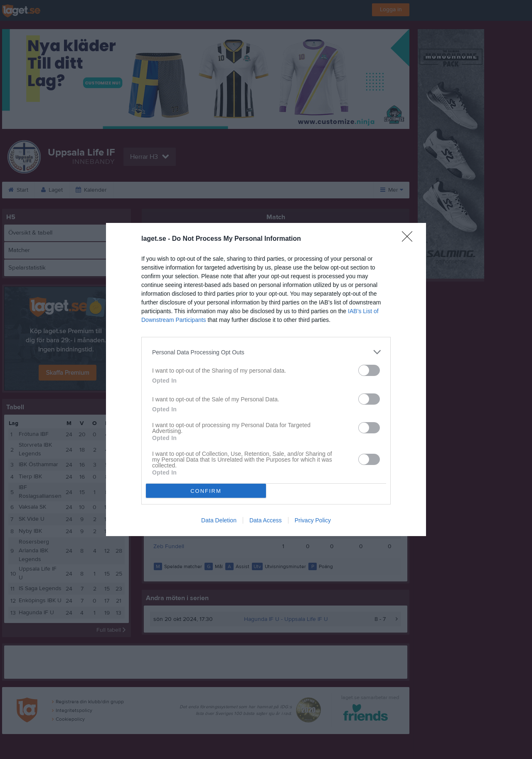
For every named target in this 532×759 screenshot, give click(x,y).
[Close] (410, 239)
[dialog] (266, 379)
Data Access (266, 520)
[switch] (369, 370)
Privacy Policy (313, 520)
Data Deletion (219, 520)
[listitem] (266, 352)
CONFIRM (206, 491)
